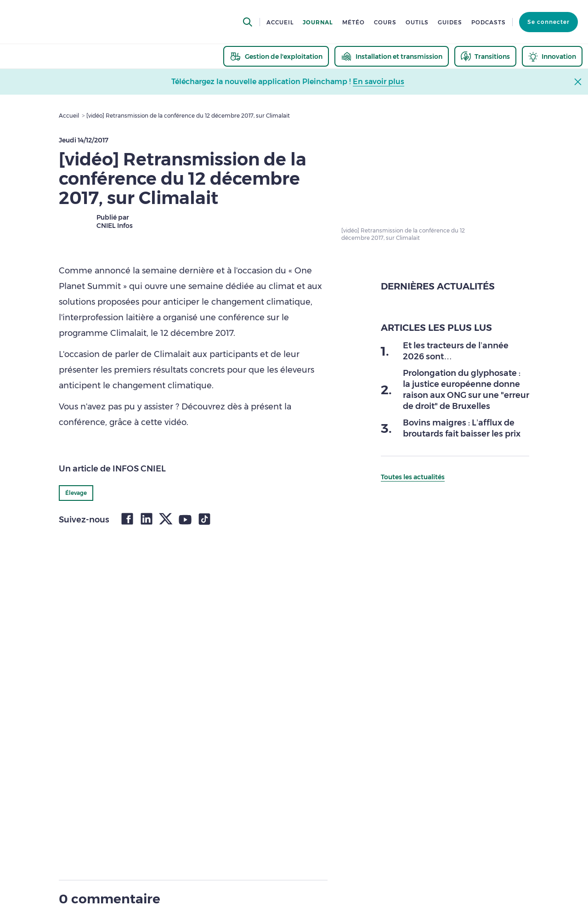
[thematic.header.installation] (392, 56)
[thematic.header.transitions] (485, 56)
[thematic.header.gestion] (276, 56)
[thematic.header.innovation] (552, 56)
